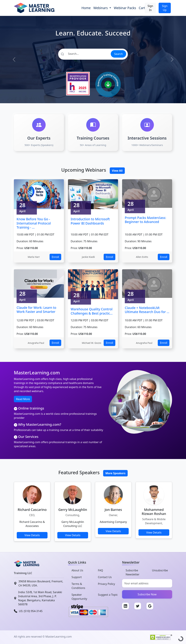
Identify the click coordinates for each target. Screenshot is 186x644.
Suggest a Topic (108, 595)
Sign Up (165, 8)
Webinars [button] (101, 8)
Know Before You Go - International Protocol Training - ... (34, 223)
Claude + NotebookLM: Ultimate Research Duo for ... (147, 310)
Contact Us (105, 577)
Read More (23, 399)
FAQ (100, 570)
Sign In (150, 8)
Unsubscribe (160, 570)
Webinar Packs (125, 8)
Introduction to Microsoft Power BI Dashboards (90, 221)
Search (118, 54)
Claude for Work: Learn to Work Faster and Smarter (36, 310)
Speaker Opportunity (79, 597)
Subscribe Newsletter (132, 572)
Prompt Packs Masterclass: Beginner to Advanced (145, 220)
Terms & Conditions (78, 586)
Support (77, 577)
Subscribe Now (147, 594)
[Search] (84, 54)
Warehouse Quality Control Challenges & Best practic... (92, 311)
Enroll (55, 257)
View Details (32, 535)
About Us (77, 570)
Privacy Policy (106, 584)
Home (86, 8)
